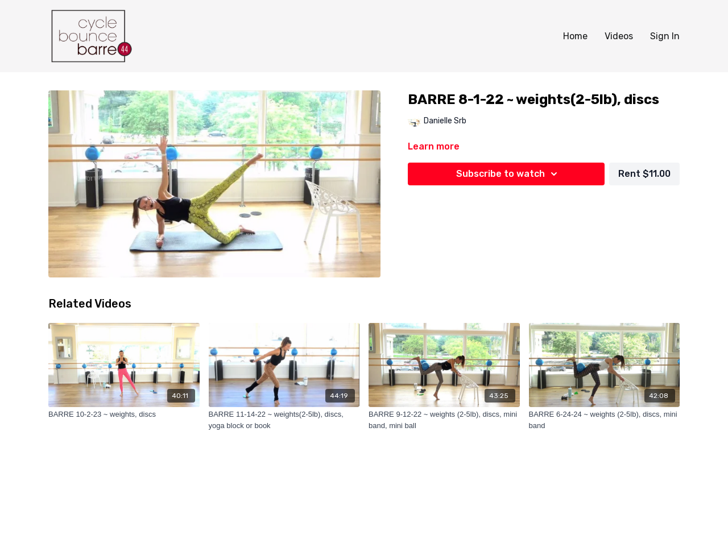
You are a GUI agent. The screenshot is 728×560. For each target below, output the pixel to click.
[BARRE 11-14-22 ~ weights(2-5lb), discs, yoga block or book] (284, 420)
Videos (619, 36)
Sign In (665, 36)
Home (575, 36)
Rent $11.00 (644, 174)
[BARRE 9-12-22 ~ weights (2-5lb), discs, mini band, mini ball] (444, 420)
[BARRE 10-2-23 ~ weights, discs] (124, 414)
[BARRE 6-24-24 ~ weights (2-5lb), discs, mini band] (605, 420)
